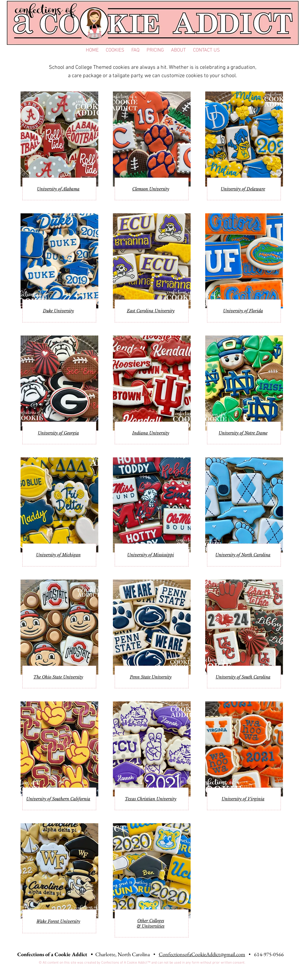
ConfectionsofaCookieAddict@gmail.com (202, 954)
